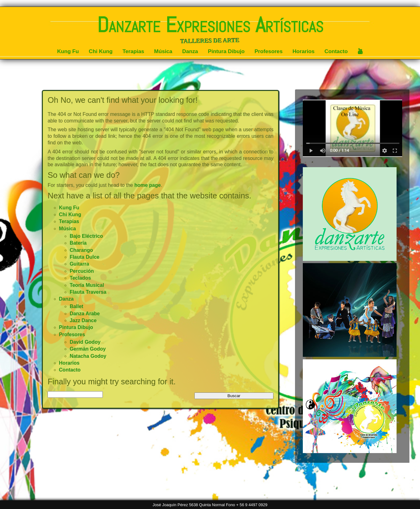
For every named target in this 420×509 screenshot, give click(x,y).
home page (147, 185)
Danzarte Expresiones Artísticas (210, 25)
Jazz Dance (83, 320)
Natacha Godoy (88, 356)
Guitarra (79, 264)
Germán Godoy (88, 349)
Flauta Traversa (88, 292)
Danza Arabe (85, 314)
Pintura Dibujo (226, 51)
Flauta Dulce (85, 257)
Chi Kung (101, 51)
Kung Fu (68, 51)
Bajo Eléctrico (86, 236)
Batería (78, 243)
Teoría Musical (87, 285)
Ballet (77, 306)
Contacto (336, 51)
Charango (81, 250)
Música (163, 51)
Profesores (268, 51)
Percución (82, 271)
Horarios (304, 51)
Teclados (80, 278)
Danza (190, 51)
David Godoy (85, 342)
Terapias (133, 51)
